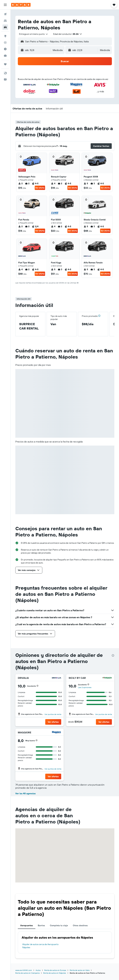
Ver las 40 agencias (25, 793)
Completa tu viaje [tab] (59, 925)
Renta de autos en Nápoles (55, 973)
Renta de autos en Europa (55, 970)
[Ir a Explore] (5, 36)
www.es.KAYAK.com (24, 970)
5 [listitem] (86, 183)
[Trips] (5, 64)
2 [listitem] (20, 183)
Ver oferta (40, 188)
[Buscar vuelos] (5, 14)
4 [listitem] (53, 183)
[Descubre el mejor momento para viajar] (5, 49)
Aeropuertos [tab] (27, 925)
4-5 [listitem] (35, 183)
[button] (5, 5)
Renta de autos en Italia (80, 970)
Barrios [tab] (41, 925)
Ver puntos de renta (53, 714)
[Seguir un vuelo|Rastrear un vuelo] (5, 43)
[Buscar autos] (5, 27)
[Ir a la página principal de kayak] (21, 5)
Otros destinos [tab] (80, 925)
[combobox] (34, 34)
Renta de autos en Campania (27, 973)
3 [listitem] (93, 183)
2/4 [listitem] (35, 226)
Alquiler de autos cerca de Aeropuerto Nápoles (40, 946)
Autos (38, 970)
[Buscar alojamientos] (5, 21)
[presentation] (113, 655)
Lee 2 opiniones (85, 687)
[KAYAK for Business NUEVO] (5, 55)
